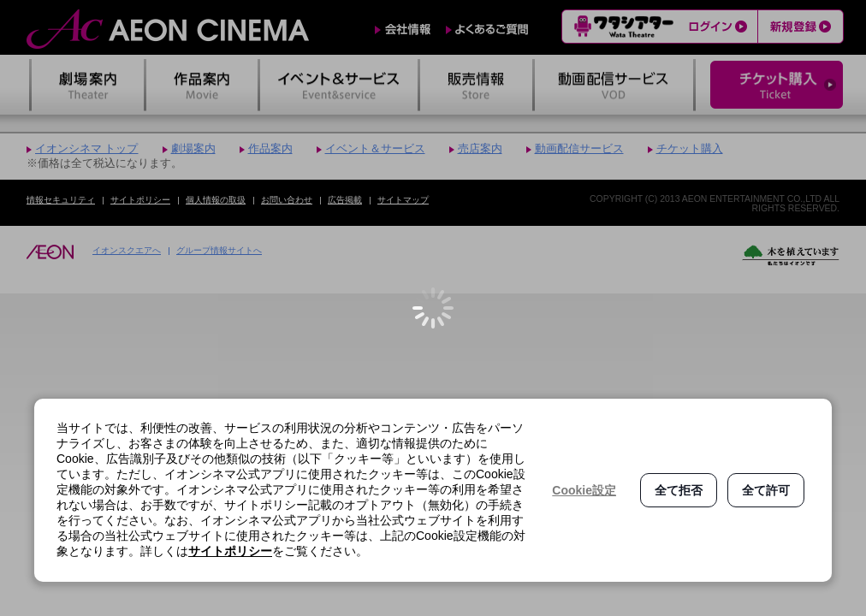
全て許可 (766, 490)
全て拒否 (679, 490)
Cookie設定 (584, 490)
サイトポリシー (230, 551)
